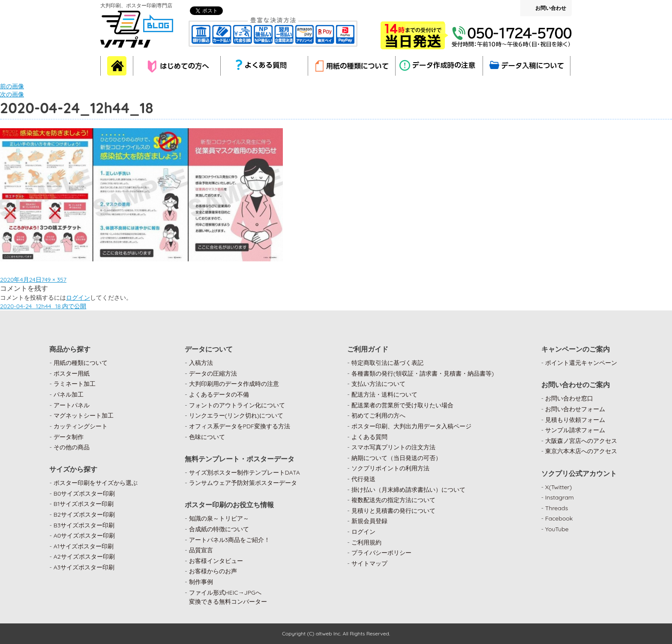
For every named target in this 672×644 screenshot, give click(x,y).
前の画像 (12, 86)
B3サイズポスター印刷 (84, 525)
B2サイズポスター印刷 (84, 515)
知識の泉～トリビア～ (219, 518)
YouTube (557, 529)
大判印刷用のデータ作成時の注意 (234, 384)
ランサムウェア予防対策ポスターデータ (243, 483)
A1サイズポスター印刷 (84, 546)
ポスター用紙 (72, 373)
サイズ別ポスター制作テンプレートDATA (244, 472)
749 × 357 (54, 280)
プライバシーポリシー (381, 553)
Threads (556, 508)
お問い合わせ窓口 (569, 398)
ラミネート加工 (75, 384)
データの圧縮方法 (213, 373)
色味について (207, 437)
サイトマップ (369, 563)
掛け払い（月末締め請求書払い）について (408, 490)
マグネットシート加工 (84, 415)
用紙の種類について (81, 363)
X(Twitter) (558, 487)
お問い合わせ (551, 8)
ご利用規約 (366, 542)
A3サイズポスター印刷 (84, 567)
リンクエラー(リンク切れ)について (236, 415)
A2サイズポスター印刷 (84, 557)
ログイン (78, 298)
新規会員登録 (369, 521)
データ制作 (69, 437)
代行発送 (363, 479)
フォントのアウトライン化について (237, 405)
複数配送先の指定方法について (393, 500)
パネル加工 (69, 394)
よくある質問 (369, 437)
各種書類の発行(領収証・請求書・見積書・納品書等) (423, 373)
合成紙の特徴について (219, 529)
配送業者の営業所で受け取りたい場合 (402, 405)
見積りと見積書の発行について (393, 511)
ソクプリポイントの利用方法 (390, 468)
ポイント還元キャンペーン (581, 363)
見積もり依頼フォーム (575, 420)
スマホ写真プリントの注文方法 (393, 447)
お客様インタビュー (216, 561)
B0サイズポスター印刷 (84, 494)
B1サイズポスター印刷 (84, 504)
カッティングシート (81, 426)
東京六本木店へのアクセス (581, 451)
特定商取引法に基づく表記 (387, 363)
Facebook (559, 518)
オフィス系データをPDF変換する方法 (240, 426)
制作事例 (201, 582)
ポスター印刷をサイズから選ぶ (96, 483)
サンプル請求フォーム (575, 430)
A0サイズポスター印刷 (84, 536)
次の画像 (12, 94)
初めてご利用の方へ (378, 415)
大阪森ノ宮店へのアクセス (581, 441)
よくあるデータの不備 (219, 394)
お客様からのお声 (213, 571)
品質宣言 (201, 550)
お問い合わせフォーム (575, 409)
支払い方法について (378, 384)
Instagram (559, 497)
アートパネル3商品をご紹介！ (229, 540)
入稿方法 (201, 363)
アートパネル (72, 405)
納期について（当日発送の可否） (396, 458)
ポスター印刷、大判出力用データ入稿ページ (411, 426)
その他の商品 (72, 447)
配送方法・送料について (384, 394)
